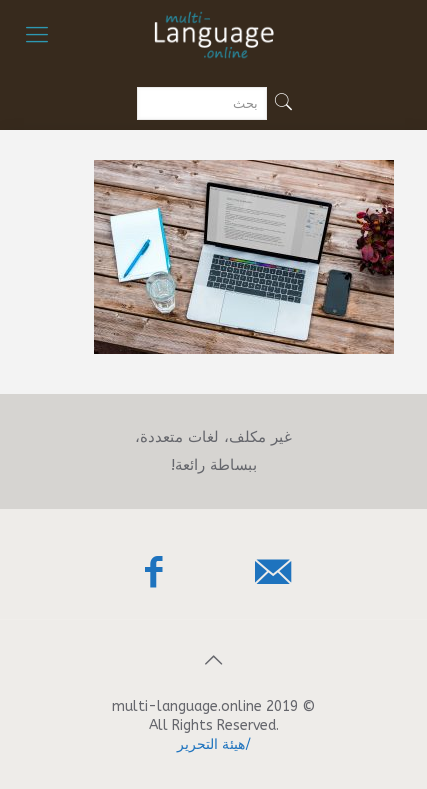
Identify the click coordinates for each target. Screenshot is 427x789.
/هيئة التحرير (214, 744)
